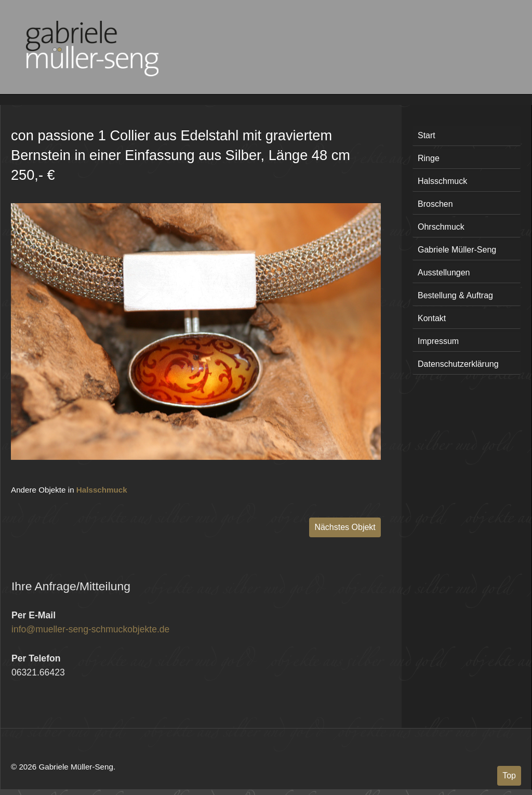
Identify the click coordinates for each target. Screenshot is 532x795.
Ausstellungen (444, 273)
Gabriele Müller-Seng (457, 250)
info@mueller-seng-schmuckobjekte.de (90, 629)
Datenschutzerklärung (458, 364)
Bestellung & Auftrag (455, 295)
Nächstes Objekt (345, 527)
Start (427, 135)
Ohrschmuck (441, 227)
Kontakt (432, 318)
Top (509, 776)
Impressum (438, 341)
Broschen (435, 204)
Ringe (429, 158)
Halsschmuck (102, 490)
